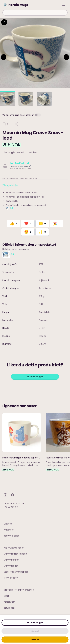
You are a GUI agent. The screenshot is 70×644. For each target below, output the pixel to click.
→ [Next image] (66, 57)
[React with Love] (28, 224)
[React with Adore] (28, 232)
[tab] (7, 99)
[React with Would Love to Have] (42, 232)
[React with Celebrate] (57, 224)
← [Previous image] (4, 57)
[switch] (38, 115)
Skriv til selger (35, 623)
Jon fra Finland (19, 163)
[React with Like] (13, 224)
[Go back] (4, 22)
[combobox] (35, 13)
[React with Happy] (42, 224)
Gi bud (35, 639)
